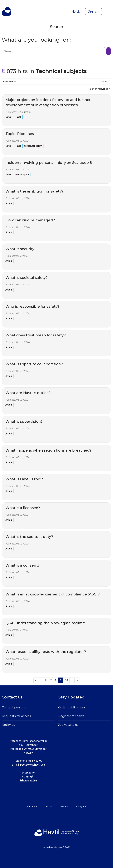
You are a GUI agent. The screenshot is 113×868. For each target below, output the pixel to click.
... (41, 680)
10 (67, 680)
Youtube (64, 807)
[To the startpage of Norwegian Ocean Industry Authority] (6, 11)
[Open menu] (109, 12)
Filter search (56, 82)
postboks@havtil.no (33, 765)
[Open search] (94, 11)
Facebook (32, 807)
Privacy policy (28, 780)
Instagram (81, 807)
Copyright (28, 776)
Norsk (76, 12)
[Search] (109, 51)
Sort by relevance (99, 89)
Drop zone (28, 773)
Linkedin (49, 807)
